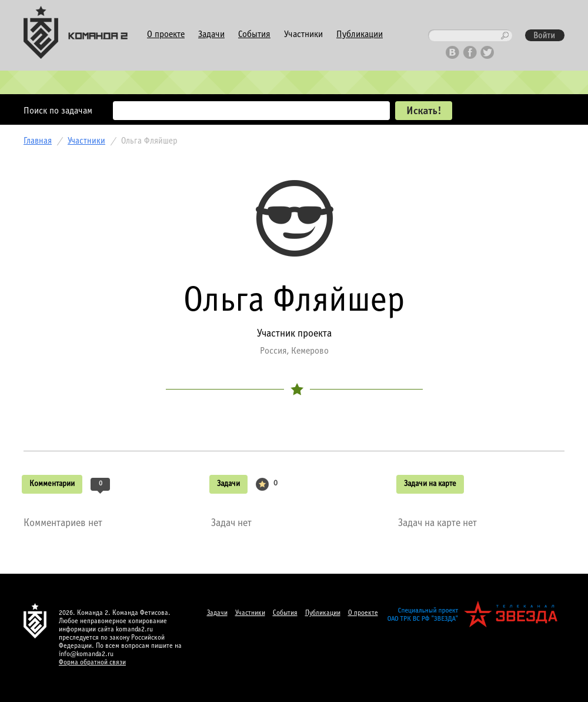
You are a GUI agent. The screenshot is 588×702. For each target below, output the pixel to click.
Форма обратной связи (92, 663)
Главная (38, 141)
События (254, 34)
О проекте (166, 34)
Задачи (211, 34)
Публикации (360, 34)
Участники (303, 34)
